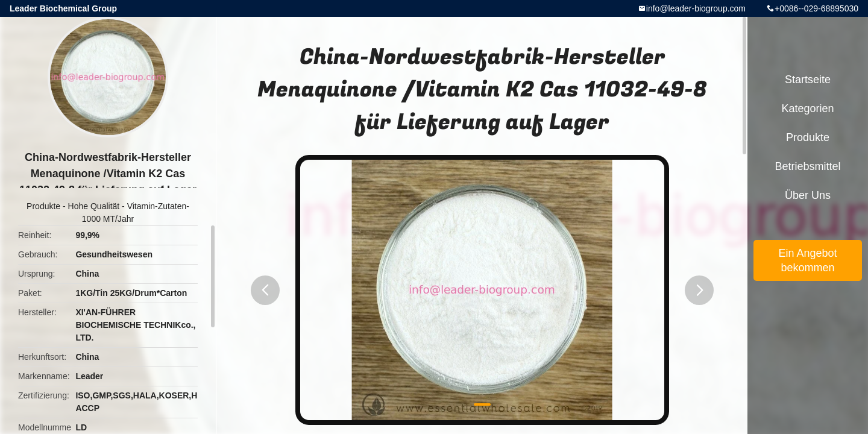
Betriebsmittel (807, 166)
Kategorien (807, 108)
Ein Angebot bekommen (807, 260)
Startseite (808, 80)
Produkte (43, 206)
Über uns (808, 195)
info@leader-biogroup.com (696, 8)
